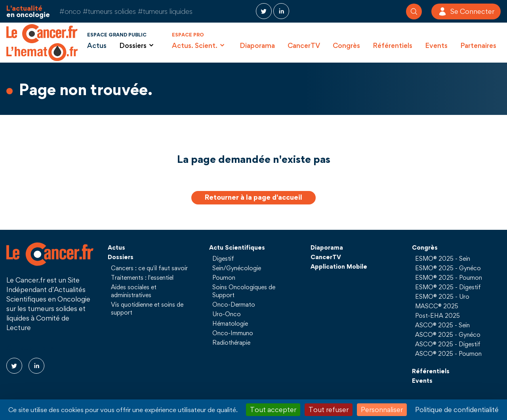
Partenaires (478, 45)
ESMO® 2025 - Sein (443, 258)
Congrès (346, 45)
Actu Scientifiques (237, 247)
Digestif (223, 258)
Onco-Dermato (234, 304)
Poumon (224, 277)
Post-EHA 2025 (437, 315)
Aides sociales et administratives (134, 291)
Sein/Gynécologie (237, 268)
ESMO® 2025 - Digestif (448, 287)
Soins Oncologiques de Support (244, 291)
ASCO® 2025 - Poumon (448, 353)
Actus (97, 45)
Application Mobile (339, 266)
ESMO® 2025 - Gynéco (448, 268)
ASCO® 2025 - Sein (442, 325)
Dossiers (121, 257)
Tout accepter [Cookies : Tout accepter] (273, 409)
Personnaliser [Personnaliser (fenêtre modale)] (382, 409)
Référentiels (393, 45)
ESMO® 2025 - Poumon (449, 277)
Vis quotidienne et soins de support (147, 308)
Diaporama (257, 45)
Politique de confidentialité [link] (457, 409)
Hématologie (230, 323)
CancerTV (304, 45)
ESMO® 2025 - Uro (442, 296)
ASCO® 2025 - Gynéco (448, 334)
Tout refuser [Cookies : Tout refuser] (329, 409)
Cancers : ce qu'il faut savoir (149, 268)
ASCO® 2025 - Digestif (448, 344)
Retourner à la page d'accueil (253, 197)
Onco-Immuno (233, 333)
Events (436, 45)
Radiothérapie (231, 342)
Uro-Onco (227, 314)
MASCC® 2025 (437, 306)
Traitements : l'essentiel (142, 277)
